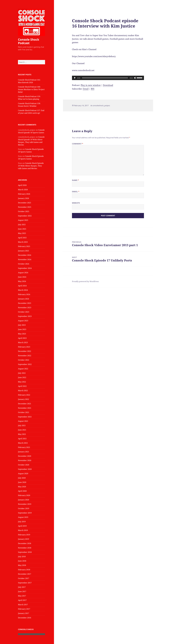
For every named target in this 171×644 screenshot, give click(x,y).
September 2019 (25, 513)
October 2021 (24, 412)
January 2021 (24, 452)
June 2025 (22, 229)
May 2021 (22, 434)
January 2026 (24, 198)
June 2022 (22, 377)
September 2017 (25, 583)
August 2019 (23, 517)
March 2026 (23, 190)
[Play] (75, 78)
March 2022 (23, 391)
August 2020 (23, 474)
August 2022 (23, 369)
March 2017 (23, 605)
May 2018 (22, 565)
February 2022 (24, 395)
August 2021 (23, 421)
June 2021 (22, 430)
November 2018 (25, 548)
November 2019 (25, 504)
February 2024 (24, 294)
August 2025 (23, 220)
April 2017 (22, 600)
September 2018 (25, 552)
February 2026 (24, 194)
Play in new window (91, 85)
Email (86, 89)
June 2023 (22, 329)
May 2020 (22, 487)
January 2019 (24, 539)
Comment (78, 144)
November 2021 (25, 408)
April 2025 (22, 238)
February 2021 (24, 447)
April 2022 (22, 386)
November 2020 (25, 460)
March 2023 (23, 342)
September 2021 (25, 417)
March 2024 (23, 290)
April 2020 (22, 491)
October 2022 (24, 360)
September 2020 (25, 469)
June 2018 (22, 561)
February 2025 (24, 246)
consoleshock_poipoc (101, 105)
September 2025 (25, 216)
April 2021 (22, 439)
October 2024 (24, 264)
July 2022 (22, 373)
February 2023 (24, 347)
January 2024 (24, 299)
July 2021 (22, 425)
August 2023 (23, 321)
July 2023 (22, 325)
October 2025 (24, 211)
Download (108, 85)
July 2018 (22, 557)
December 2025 (25, 203)
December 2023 (25, 303)
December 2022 (25, 351)
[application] (108, 78)
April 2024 (22, 286)
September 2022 (25, 364)
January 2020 (24, 500)
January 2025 (24, 251)
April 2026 (22, 185)
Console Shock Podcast (29, 41)
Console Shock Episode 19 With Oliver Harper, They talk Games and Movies (31, 166)
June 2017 (22, 591)
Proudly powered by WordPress (85, 281)
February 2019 (24, 535)
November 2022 (25, 356)
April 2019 (22, 526)
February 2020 (24, 495)
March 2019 (23, 530)
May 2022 (22, 382)
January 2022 (24, 399)
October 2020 (24, 465)
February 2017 (24, 609)
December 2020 (25, 456)
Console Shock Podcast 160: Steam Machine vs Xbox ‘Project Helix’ (31, 89)
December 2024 (25, 255)
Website (76, 203)
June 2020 (22, 482)
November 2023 (25, 308)
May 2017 (22, 596)
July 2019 (22, 522)
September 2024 (25, 268)
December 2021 (25, 404)
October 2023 (24, 312)
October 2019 (24, 508)
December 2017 (25, 574)
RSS (93, 89)
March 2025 (23, 242)
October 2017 (24, 578)
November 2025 (25, 207)
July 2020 (22, 478)
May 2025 (22, 233)
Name (76, 180)
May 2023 (22, 334)
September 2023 (25, 316)
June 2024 (22, 277)
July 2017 (22, 587)
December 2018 (25, 543)
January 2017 (24, 613)
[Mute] (135, 78)
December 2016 (25, 618)
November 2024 (25, 259)
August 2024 (23, 273)
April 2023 (22, 338)
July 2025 (22, 225)
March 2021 (23, 443)
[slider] (105, 78)
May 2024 (22, 281)
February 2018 (24, 570)
